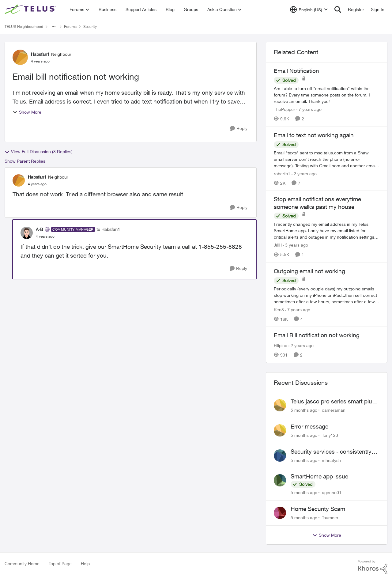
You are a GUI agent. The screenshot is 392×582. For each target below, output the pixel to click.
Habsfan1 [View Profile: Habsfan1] (40, 54)
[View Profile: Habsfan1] (20, 57)
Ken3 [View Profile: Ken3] (279, 309)
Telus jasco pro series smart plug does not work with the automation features (333, 402)
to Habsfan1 (108, 229)
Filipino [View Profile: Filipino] (281, 345)
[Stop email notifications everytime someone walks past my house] (327, 231)
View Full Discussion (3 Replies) (39, 152)
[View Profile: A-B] (27, 233)
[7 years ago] (309, 109)
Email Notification (296, 71)
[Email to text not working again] (327, 159)
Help (85, 563)
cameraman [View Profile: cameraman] (334, 410)
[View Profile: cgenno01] (280, 480)
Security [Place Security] (90, 26)
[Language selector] (309, 9)
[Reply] (239, 128)
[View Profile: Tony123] (280, 430)
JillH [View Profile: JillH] (278, 245)
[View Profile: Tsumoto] (280, 513)
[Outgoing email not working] (327, 295)
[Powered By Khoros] (373, 567)
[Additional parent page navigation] (54, 27)
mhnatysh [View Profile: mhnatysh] (331, 460)
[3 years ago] (296, 245)
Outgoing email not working (309, 271)
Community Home (22, 563)
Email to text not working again (314, 135)
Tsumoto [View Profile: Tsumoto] (330, 518)
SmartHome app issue (319, 476)
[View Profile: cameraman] (280, 405)
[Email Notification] (327, 95)
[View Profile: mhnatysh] (280, 455)
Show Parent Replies (25, 161)
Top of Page (60, 563)
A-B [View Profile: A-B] (40, 229)
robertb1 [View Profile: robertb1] (282, 173)
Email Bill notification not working (317, 335)
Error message (309, 426)
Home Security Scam (318, 509)
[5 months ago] (304, 410)
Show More (27, 112)
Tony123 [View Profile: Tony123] (330, 435)
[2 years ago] (304, 173)
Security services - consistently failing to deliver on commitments (334, 452)
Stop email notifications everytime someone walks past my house (317, 203)
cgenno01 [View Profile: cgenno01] (332, 492)
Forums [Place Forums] (70, 26)
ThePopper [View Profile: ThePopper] (285, 109)
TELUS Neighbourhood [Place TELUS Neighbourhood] (24, 26)
